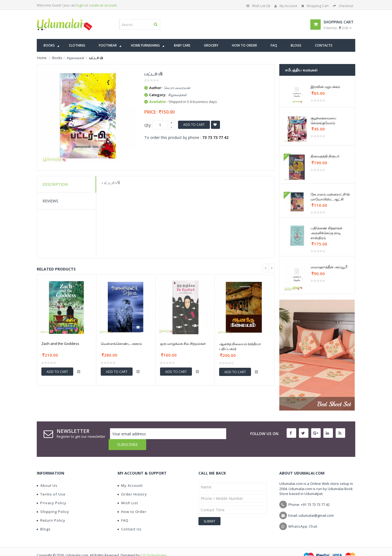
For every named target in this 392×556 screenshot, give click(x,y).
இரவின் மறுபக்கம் (325, 87)
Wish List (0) (258, 6)
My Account (286, 6)
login (80, 5)
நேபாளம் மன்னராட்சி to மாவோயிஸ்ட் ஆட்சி (330, 197)
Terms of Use (51, 483)
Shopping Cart (315, 6)
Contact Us (130, 518)
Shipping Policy (53, 501)
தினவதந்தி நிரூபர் (325, 156)
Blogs (44, 518)
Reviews (50, 201)
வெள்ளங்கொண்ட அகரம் (121, 344)
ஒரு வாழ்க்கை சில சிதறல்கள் (183, 344)
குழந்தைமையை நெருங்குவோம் (323, 120)
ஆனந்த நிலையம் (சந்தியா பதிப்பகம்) (240, 346)
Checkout (343, 6)
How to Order (132, 501)
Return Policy (51, 509)
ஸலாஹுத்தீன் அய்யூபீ (329, 267)
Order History (132, 483)
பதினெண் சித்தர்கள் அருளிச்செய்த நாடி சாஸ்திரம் (327, 233)
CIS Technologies (154, 544)
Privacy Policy (52, 492)
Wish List (128, 492)
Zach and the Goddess (60, 344)
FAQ (123, 509)
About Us (47, 475)
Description (55, 184)
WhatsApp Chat (303, 515)
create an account (103, 5)
